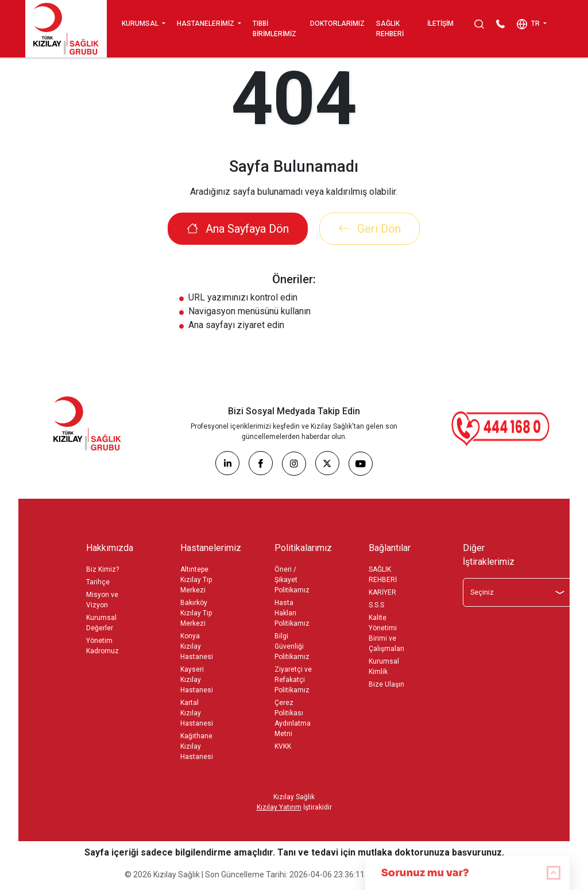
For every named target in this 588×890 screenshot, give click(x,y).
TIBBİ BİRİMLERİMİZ (274, 29)
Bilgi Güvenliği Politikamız (292, 646)
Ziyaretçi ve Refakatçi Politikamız (293, 680)
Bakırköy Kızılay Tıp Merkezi (196, 613)
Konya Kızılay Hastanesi (197, 646)
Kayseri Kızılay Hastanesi (197, 680)
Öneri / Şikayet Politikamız (292, 580)
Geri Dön (370, 229)
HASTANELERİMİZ (206, 24)
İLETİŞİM (440, 24)
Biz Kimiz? (102, 569)
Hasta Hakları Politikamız (292, 613)
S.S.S (376, 605)
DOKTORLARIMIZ (337, 24)
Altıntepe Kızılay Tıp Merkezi (196, 580)
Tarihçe (98, 582)
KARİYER (382, 592)
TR (529, 24)
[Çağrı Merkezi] (501, 429)
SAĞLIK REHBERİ (390, 29)
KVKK (283, 746)
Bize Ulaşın (386, 684)
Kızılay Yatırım (279, 807)
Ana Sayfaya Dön (238, 229)
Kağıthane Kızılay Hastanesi (197, 746)
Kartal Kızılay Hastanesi (197, 713)
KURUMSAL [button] (141, 24)
